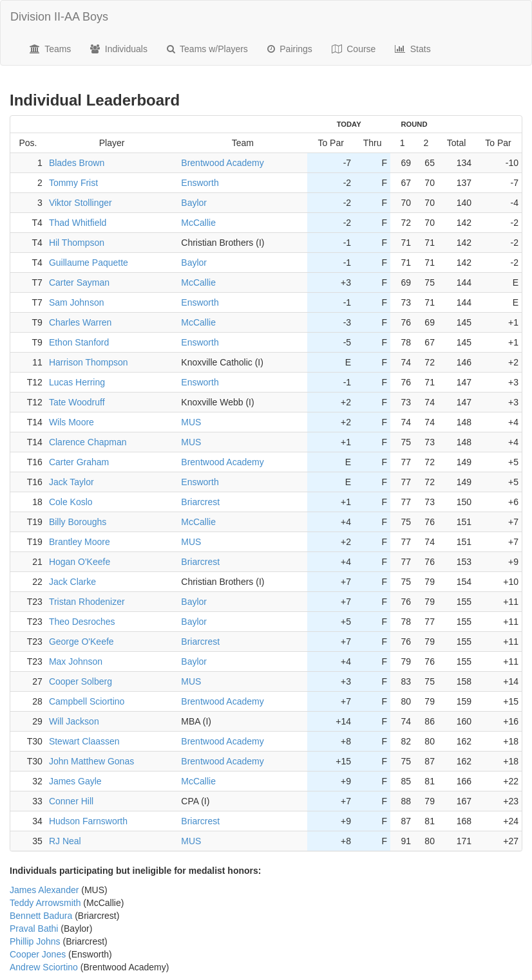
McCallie (198, 223)
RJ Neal (65, 841)
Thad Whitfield (78, 223)
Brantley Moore (80, 542)
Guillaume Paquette (89, 263)
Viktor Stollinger (81, 203)
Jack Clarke (72, 582)
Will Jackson (74, 721)
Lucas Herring (77, 382)
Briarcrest (200, 502)
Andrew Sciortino (44, 967)
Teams (50, 49)
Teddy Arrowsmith (45, 903)
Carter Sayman (79, 282)
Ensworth (200, 183)
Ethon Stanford (79, 342)
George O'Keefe (81, 642)
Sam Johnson (77, 302)
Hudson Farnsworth (88, 821)
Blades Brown (77, 163)
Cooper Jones (38, 954)
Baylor (194, 203)
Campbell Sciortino (87, 701)
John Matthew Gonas (91, 761)
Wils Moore (71, 422)
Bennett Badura (41, 916)
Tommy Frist (73, 183)
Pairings (290, 49)
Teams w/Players (207, 49)
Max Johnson (76, 661)
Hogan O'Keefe (80, 562)
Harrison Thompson (89, 362)
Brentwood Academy (222, 163)
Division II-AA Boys (59, 17)
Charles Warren (81, 322)
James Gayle (75, 781)
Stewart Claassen (84, 741)
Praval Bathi (34, 929)
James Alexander (44, 890)
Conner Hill (71, 801)
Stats (413, 49)
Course (354, 49)
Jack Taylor (71, 482)
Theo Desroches (82, 622)
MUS (191, 422)
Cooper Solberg (81, 681)
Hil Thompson (77, 243)
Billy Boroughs (78, 522)
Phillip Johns (35, 941)
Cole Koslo (71, 502)
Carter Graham (79, 462)
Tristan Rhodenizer (87, 602)
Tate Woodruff (77, 402)
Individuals (119, 49)
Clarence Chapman (88, 442)
